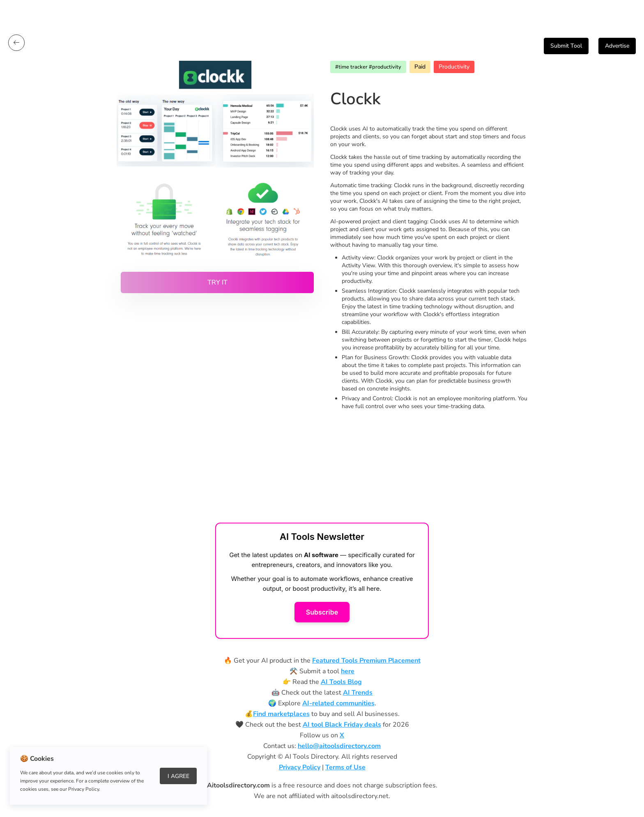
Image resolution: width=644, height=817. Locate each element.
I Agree (178, 776)
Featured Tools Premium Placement (366, 661)
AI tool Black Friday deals (342, 725)
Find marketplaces (281, 714)
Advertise (617, 46)
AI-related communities (338, 703)
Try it (217, 282)
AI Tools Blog (341, 682)
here (348, 671)
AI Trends (358, 693)
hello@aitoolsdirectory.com (339, 746)
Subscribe (322, 612)
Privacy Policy (300, 767)
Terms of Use (345, 767)
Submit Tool (566, 46)
